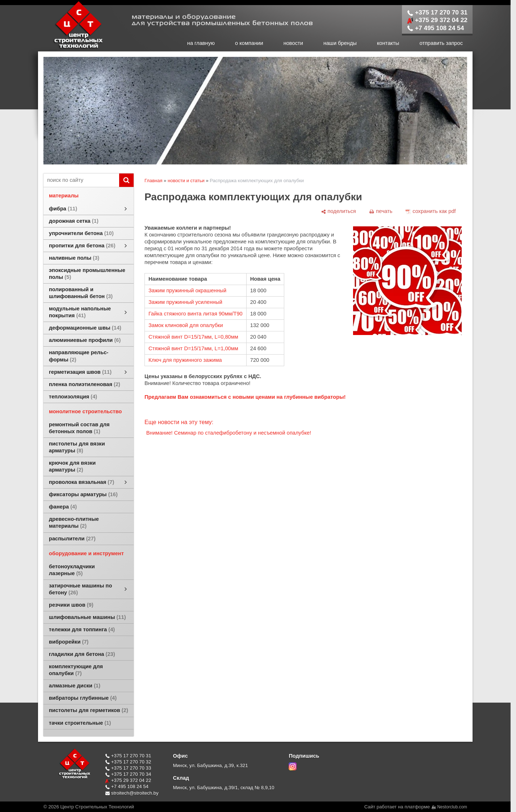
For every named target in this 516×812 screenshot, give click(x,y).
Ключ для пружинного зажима (185, 360)
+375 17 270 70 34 (128, 774)
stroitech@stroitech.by (132, 793)
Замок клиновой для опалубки (186, 325)
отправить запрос (441, 43)
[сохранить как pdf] (431, 211)
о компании (249, 43)
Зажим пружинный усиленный (185, 302)
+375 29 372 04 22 (437, 20)
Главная (153, 181)
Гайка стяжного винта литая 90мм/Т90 (196, 314)
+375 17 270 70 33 (128, 768)
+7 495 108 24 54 (436, 28)
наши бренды (340, 43)
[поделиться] (339, 211)
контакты (388, 43)
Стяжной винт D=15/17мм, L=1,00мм (193, 348)
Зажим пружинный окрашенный (187, 290)
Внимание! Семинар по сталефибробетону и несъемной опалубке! (229, 433)
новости (293, 43)
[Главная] (71, 48)
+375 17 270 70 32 (128, 762)
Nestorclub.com (452, 807)
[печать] (381, 211)
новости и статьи (186, 181)
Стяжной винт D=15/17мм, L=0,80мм (193, 337)
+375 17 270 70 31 (437, 12)
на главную (201, 43)
